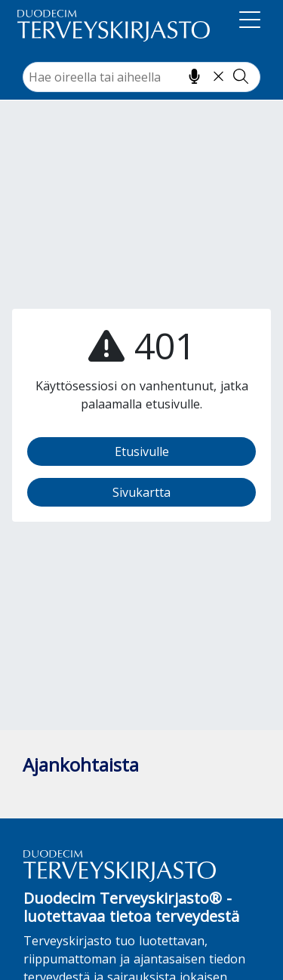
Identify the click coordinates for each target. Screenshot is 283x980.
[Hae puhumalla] (194, 76)
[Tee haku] (241, 76)
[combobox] (141, 77)
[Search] (141, 77)
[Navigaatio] (250, 23)
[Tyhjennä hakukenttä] (218, 76)
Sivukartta (141, 492)
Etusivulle (142, 451)
